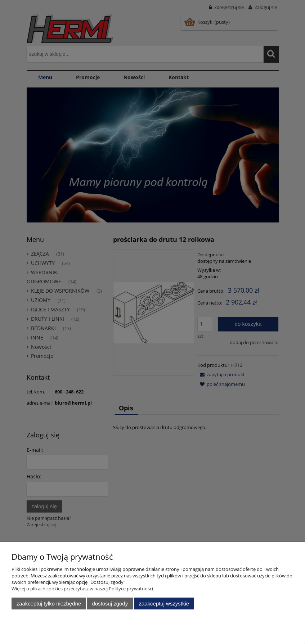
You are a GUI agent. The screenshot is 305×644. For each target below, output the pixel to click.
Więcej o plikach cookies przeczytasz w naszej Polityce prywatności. (83, 589)
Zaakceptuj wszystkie (164, 604)
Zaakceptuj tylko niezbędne (49, 604)
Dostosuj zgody (110, 604)
